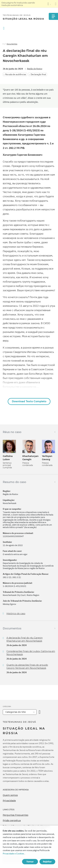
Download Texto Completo (29, 401)
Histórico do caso (16, 614)
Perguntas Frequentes (16, 815)
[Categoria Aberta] (40, 712)
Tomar (30, 862)
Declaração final (38, 74)
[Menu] (53, 16)
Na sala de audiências (16, 74)
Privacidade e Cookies (13, 854)
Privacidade (9, 801)
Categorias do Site (16, 712)
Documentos (12, 44)
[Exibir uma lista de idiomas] (49, 4)
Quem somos (10, 795)
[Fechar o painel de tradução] (56, 4)
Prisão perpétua (12, 820)
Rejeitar (47, 862)
